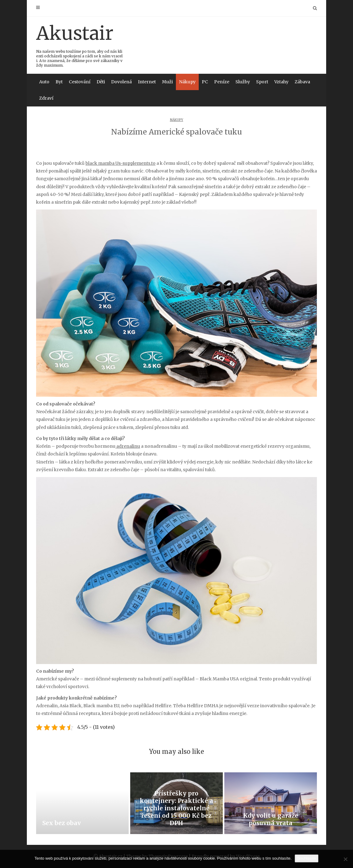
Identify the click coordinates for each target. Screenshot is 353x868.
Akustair (80, 45)
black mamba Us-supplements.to (120, 163)
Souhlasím (307, 858)
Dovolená (121, 82)
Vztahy (281, 82)
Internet (147, 82)
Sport (262, 82)
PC (205, 82)
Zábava (302, 82)
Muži (167, 82)
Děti (101, 82)
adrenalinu (128, 446)
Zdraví (46, 98)
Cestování (80, 82)
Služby (243, 82)
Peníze (222, 82)
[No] (345, 859)
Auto (44, 82)
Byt (59, 82)
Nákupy (187, 82)
